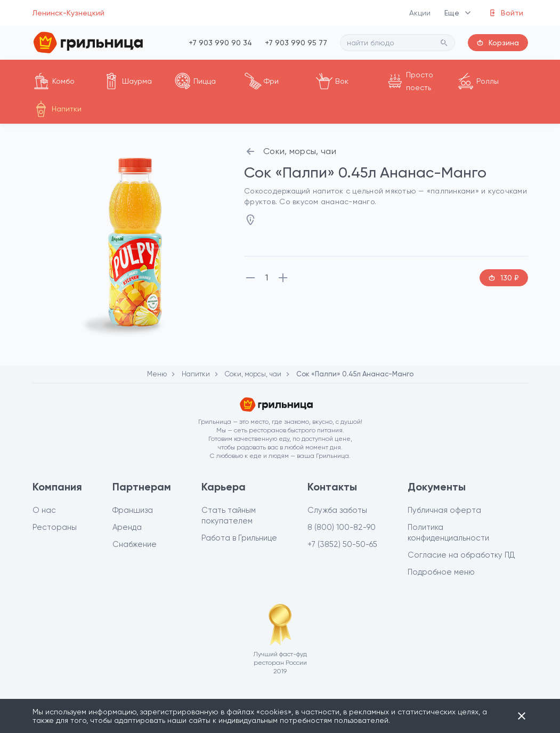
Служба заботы (337, 510)
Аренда (127, 527)
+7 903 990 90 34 (220, 43)
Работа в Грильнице (239, 538)
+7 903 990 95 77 (296, 43)
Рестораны (55, 527)
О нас (44, 510)
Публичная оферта (444, 510)
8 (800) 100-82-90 (342, 527)
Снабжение (135, 544)
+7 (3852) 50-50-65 (342, 544)
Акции (420, 13)
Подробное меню (441, 572)
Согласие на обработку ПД (461, 555)
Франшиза (133, 510)
